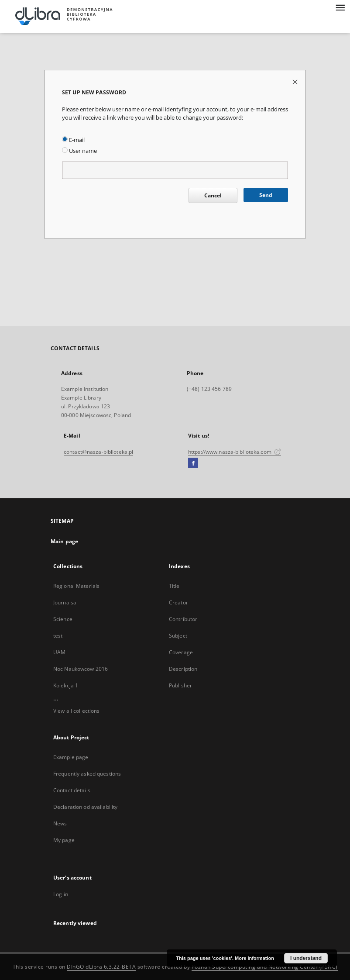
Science (63, 619)
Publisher (180, 685)
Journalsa (65, 602)
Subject (178, 636)
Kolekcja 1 (66, 685)
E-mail (73, 140)
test (58, 636)
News (60, 823)
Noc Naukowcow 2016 (81, 669)
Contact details (72, 790)
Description (183, 669)
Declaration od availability (85, 807)
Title (174, 586)
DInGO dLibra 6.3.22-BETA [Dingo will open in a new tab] (101, 967)
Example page (71, 757)
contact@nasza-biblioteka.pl (98, 452)
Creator (178, 602)
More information (254, 958)
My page (64, 840)
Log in (61, 894)
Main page (64, 541)
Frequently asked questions (87, 774)
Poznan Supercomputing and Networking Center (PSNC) (265, 967)
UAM (59, 652)
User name (79, 151)
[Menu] (340, 7)
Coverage (181, 652)
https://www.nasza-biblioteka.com (235, 452)
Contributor (183, 619)
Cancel (213, 195)
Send (266, 195)
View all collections (76, 711)
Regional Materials (76, 586)
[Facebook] (193, 463)
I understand (306, 958)
